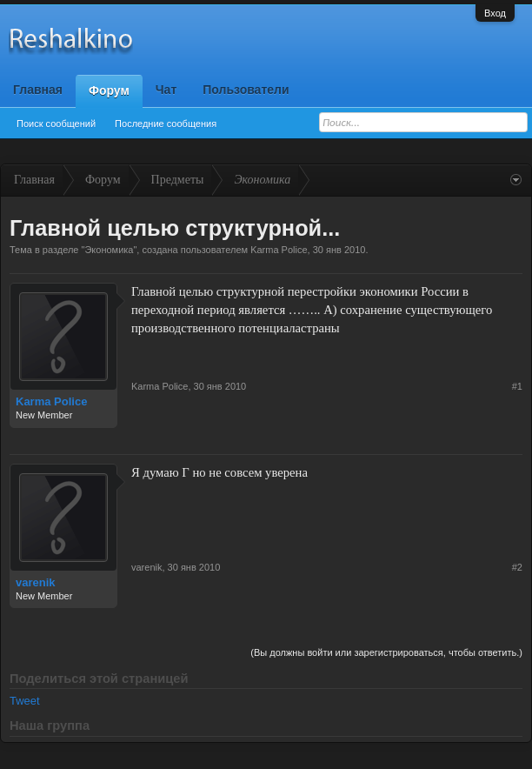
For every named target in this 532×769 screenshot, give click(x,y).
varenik (36, 582)
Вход (495, 13)
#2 (517, 567)
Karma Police (279, 250)
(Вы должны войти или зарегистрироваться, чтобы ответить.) (386, 652)
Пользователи (246, 90)
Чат (166, 90)
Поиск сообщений (56, 124)
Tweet (25, 701)
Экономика (109, 250)
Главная (38, 90)
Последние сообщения (166, 124)
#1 (517, 386)
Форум (109, 90)
